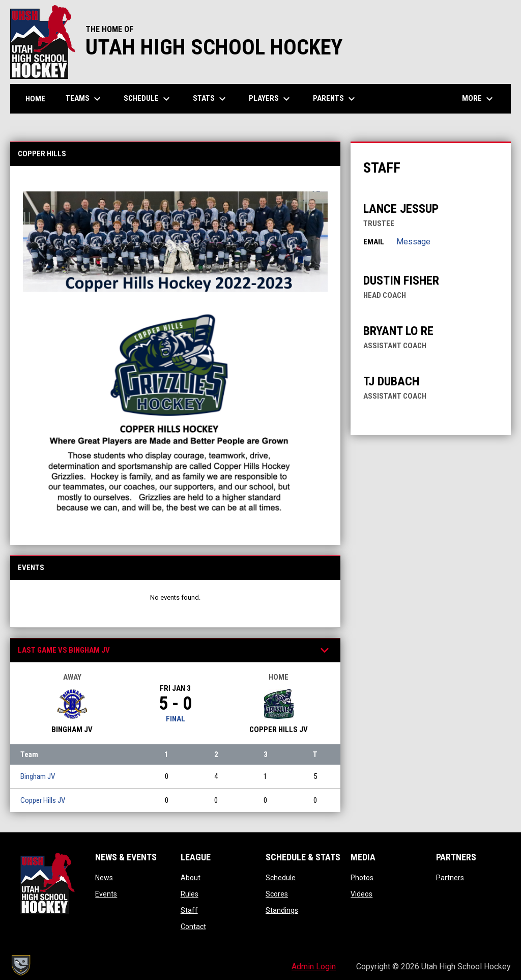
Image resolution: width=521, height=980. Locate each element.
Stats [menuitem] (211, 99)
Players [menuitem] (271, 99)
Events (106, 894)
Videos (361, 894)
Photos (362, 878)
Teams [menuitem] (84, 99)
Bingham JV (38, 776)
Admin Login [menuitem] (314, 967)
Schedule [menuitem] (148, 99)
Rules (190, 894)
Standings (282, 910)
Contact (193, 927)
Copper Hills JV (43, 800)
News (104, 878)
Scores (277, 894)
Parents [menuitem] (335, 99)
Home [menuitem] (35, 99)
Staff (189, 910)
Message (413, 242)
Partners (450, 878)
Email (374, 242)
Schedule (281, 878)
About (191, 878)
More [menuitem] (479, 99)
